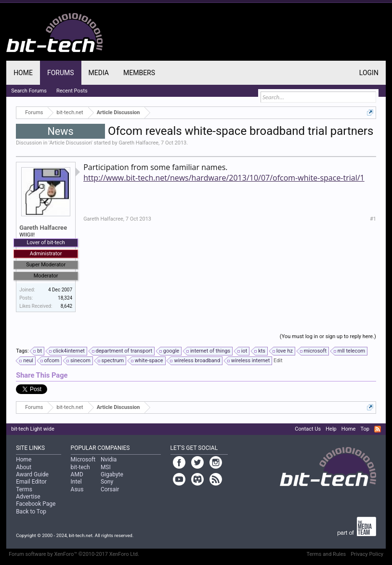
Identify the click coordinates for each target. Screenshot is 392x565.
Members (139, 73)
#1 (373, 219)
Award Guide (32, 474)
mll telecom (350, 351)
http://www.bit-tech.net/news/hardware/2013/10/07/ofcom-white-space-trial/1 (224, 178)
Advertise (28, 497)
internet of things (209, 351)
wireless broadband (196, 361)
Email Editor (31, 482)
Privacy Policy (367, 554)
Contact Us (308, 429)
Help (331, 429)
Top (365, 429)
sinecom (79, 361)
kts (260, 351)
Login (369, 73)
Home (23, 73)
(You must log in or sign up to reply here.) (328, 336)
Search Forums (29, 91)
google (170, 351)
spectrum (111, 361)
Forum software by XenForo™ (74, 554)
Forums (61, 73)
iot (243, 351)
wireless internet (249, 361)
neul (27, 361)
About (24, 467)
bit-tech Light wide (33, 429)
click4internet (67, 351)
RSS (378, 429)
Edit (278, 361)
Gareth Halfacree (138, 143)
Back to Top (31, 512)
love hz (283, 351)
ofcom (51, 361)
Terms (24, 489)
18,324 (65, 298)
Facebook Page (36, 504)
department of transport (123, 351)
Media (99, 73)
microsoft (314, 351)
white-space (148, 361)
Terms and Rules (326, 554)
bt (38, 351)
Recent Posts (72, 91)
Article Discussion (70, 143)
